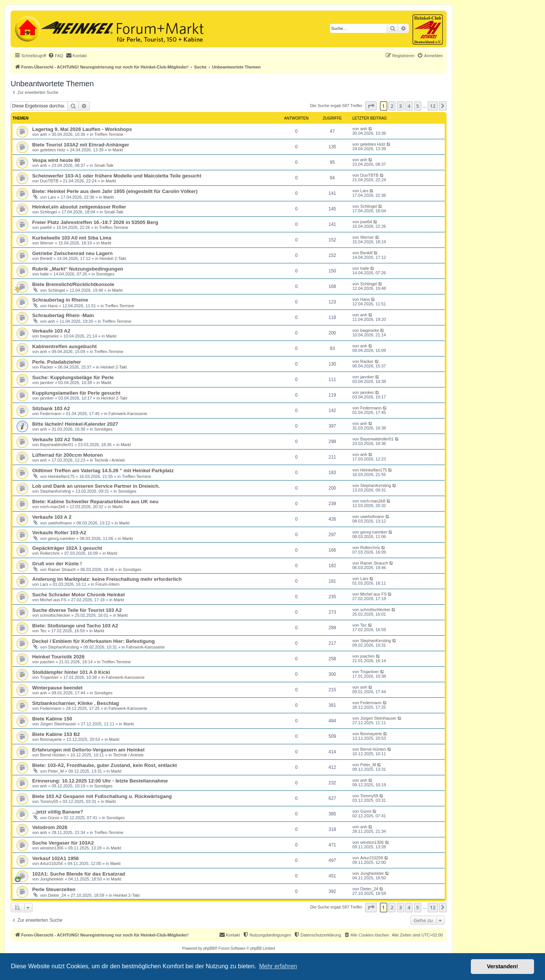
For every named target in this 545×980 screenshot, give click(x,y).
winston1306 (52, 848)
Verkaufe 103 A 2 (52, 517)
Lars (52, 197)
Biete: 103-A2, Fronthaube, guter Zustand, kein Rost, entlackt (105, 765)
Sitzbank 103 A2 (51, 408)
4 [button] (409, 106)
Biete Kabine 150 (52, 719)
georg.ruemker (62, 538)
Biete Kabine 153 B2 (56, 734)
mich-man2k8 (53, 507)
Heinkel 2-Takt (113, 258)
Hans (53, 306)
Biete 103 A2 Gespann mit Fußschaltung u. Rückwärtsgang (102, 796)
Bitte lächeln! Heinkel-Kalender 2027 (75, 424)
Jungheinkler (52, 879)
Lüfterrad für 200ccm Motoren (68, 455)
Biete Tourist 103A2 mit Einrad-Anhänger (81, 145)
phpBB (209, 948)
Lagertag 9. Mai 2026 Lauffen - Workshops (82, 129)
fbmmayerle (51, 739)
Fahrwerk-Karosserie (128, 414)
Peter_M (56, 771)
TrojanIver (49, 677)
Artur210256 (52, 863)
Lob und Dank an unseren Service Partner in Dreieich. (96, 486)
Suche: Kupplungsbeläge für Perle (73, 377)
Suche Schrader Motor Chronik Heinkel (79, 595)
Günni (54, 818)
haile (44, 274)
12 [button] (433, 106)
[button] (371, 106)
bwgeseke (50, 336)
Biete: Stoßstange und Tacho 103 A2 (75, 626)
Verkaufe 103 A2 (51, 331)
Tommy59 (49, 801)
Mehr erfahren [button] (278, 966)
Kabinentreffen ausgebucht (65, 346)
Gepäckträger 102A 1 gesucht (67, 548)
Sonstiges (105, 274)
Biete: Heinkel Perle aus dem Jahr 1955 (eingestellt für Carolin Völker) (115, 191)
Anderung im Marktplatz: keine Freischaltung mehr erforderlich (107, 579)
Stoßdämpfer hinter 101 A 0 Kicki (71, 672)
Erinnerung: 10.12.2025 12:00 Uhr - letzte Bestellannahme (100, 781)
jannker (47, 383)
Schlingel (49, 212)
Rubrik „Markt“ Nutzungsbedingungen (78, 269)
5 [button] (418, 106)
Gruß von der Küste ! (57, 564)
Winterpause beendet (57, 688)
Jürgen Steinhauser (58, 724)
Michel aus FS (53, 600)
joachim (47, 662)
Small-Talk (104, 165)
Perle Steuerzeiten (54, 889)
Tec (43, 631)
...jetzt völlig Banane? (58, 812)
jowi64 (46, 227)
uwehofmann (60, 523)
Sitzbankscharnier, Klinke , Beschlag (76, 703)
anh (44, 134)
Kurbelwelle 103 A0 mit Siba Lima (72, 238)
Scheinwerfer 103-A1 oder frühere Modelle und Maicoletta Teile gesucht (117, 176)
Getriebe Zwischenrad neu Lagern (72, 253)
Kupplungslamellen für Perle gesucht (76, 393)
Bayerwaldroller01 (57, 445)
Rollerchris (50, 553)
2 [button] (392, 106)
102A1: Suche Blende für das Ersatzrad (79, 874)
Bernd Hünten (53, 755)
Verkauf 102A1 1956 (55, 858)
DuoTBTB (49, 181)
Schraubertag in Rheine (60, 300)
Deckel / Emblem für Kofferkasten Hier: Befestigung (93, 641)
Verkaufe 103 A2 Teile (57, 439)
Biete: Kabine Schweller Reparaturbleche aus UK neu (95, 502)
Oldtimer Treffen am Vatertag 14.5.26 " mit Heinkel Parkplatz (103, 471)
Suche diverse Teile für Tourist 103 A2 (77, 610)
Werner (47, 243)
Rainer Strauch (62, 569)
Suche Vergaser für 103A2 (63, 843)
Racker (47, 367)
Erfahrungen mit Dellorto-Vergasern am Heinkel (88, 750)
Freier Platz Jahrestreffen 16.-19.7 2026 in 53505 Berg (95, 222)
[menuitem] (56, 56)
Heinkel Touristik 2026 (58, 657)
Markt (118, 150)
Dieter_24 (57, 895)
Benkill (46, 258)
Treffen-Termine (109, 134)
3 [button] (401, 106)
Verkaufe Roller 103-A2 (59, 533)
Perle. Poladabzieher (57, 362)
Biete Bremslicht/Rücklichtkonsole (73, 284)
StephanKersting (55, 491)
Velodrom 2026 (50, 827)
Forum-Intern (107, 584)
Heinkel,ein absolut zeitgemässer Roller (79, 207)
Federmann (51, 414)
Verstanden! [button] (503, 966)
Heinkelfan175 (61, 476)
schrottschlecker (55, 615)
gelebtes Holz (53, 150)
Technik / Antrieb (110, 460)
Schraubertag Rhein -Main (63, 315)
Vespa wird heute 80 (56, 160)
